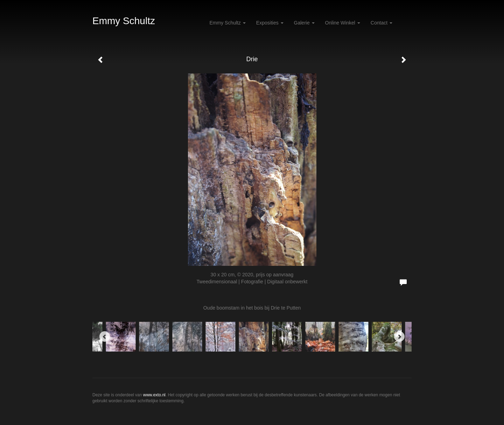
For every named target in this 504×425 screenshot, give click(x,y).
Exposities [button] (270, 23)
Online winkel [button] (343, 23)
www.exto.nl (154, 395)
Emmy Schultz (124, 21)
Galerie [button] (304, 23)
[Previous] (105, 337)
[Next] (399, 337)
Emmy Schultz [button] (228, 23)
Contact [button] (381, 23)
